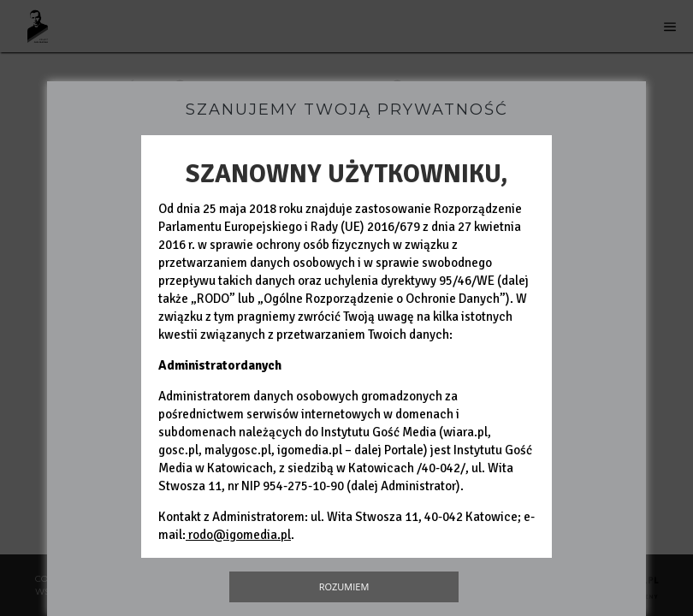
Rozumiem (344, 586)
